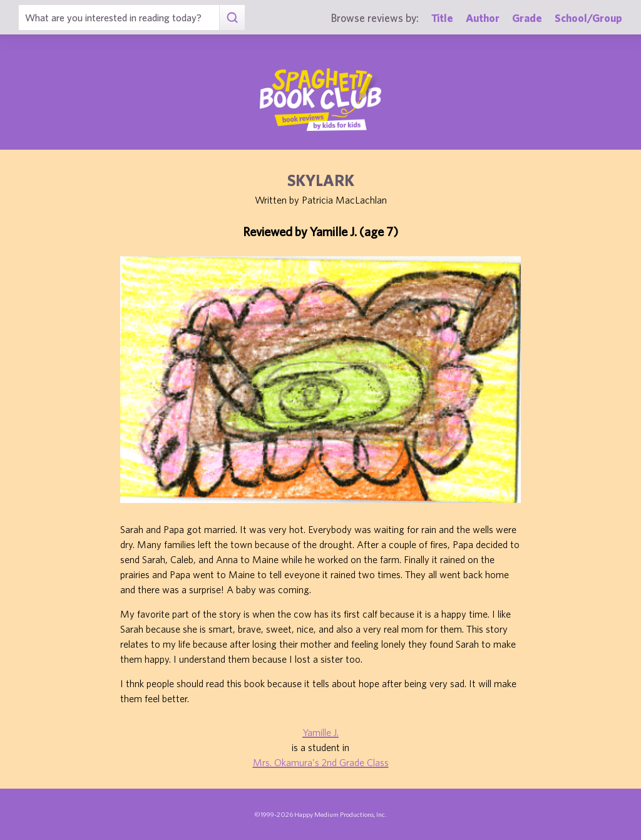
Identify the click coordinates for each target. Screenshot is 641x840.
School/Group (588, 18)
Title (442, 18)
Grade (527, 18)
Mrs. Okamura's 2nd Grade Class (321, 762)
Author (483, 18)
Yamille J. (320, 732)
